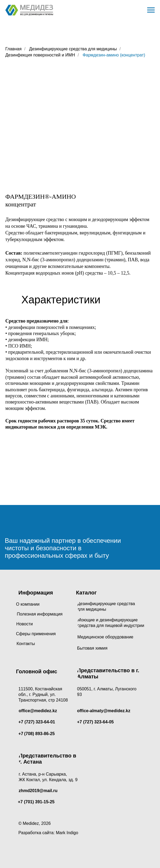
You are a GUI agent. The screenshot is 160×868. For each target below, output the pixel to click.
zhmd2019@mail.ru (38, 791)
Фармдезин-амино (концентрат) (114, 55)
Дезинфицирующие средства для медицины (73, 49)
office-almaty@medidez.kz (104, 711)
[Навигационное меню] (151, 10)
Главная (13, 49)
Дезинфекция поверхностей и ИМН (40, 55)
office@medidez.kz (38, 711)
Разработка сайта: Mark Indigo (48, 833)
